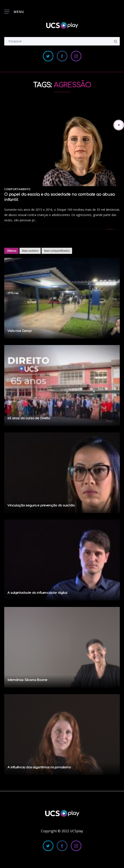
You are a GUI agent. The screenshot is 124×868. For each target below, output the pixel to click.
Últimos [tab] (11, 251)
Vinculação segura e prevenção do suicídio (41, 506)
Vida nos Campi (20, 331)
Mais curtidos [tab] (30, 251)
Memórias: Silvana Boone (27, 680)
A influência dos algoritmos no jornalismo (39, 767)
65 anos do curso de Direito (29, 418)
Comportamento (17, 189)
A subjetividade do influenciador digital (37, 593)
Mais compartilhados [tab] (57, 251)
